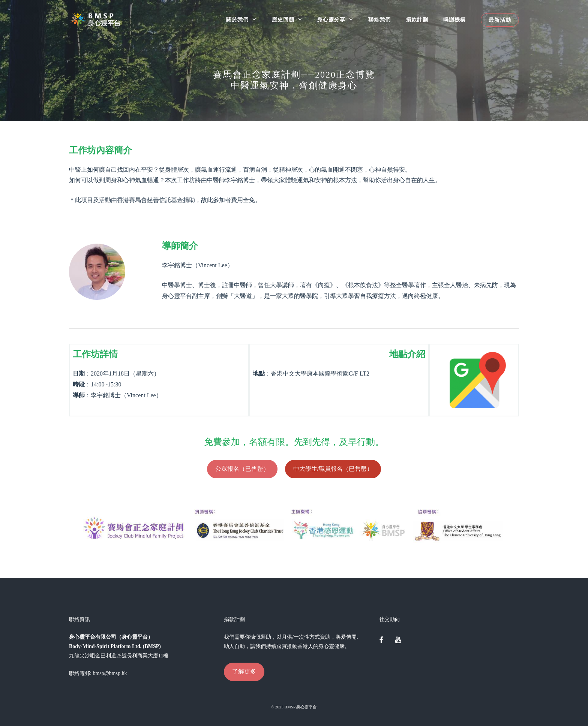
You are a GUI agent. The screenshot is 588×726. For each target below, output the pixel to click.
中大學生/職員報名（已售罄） (333, 469)
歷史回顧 (291, 20)
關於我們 (245, 20)
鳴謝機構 (454, 20)
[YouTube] (398, 641)
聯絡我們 (379, 20)
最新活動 (500, 20)
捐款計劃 (417, 20)
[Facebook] (381, 641)
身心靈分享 (339, 20)
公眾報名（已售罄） (242, 469)
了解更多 (244, 671)
